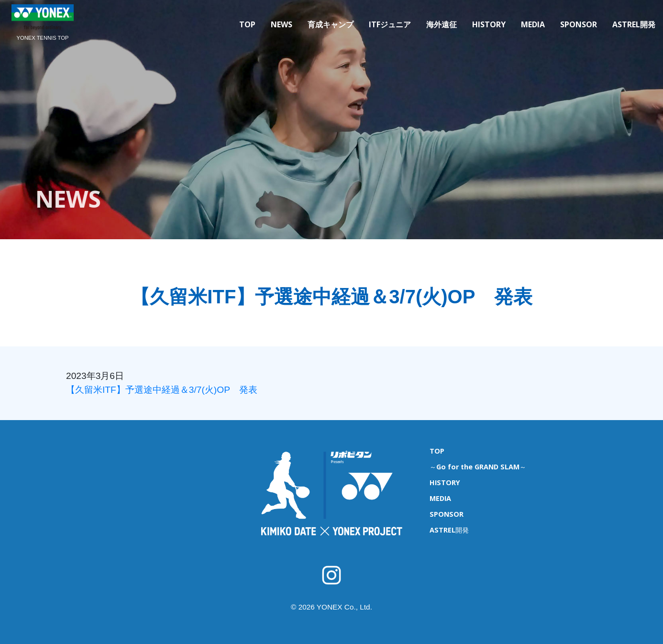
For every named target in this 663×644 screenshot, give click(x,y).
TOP (247, 24)
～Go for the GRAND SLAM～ (478, 467)
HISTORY (489, 24)
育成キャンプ (331, 24)
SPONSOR (579, 24)
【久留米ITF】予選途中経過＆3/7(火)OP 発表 (162, 390)
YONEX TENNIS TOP (43, 38)
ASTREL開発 (634, 24)
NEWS (282, 24)
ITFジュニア (390, 24)
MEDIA (533, 24)
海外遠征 (442, 24)
